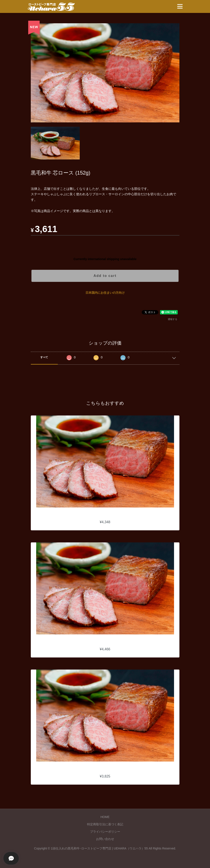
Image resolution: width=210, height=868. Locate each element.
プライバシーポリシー (105, 832)
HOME (105, 817)
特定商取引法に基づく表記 (105, 824)
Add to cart (105, 276)
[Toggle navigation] (180, 7)
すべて (44, 357)
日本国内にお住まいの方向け (105, 293)
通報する (173, 319)
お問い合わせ (105, 839)
